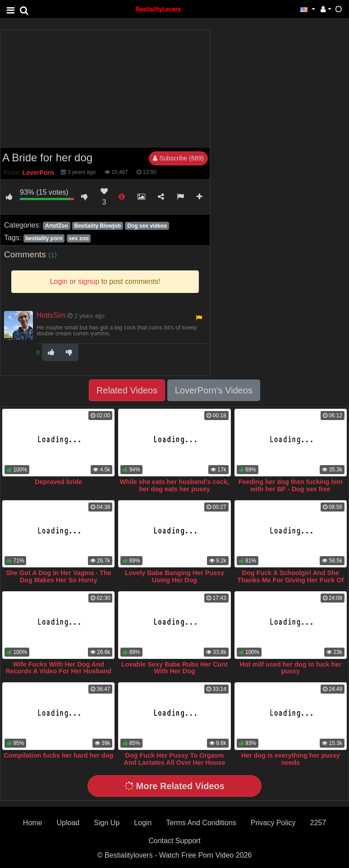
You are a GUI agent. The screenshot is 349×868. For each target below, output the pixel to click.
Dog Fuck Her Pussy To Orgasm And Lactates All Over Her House (174, 759)
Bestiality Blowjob (98, 226)
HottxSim (51, 315)
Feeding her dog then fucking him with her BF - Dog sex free (291, 485)
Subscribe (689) (178, 158)
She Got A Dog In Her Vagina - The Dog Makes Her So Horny (59, 576)
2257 (318, 823)
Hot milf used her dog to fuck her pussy (291, 668)
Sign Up (107, 823)
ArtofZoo (57, 226)
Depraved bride (58, 482)
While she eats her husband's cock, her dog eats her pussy (175, 485)
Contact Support (174, 841)
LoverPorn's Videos (214, 390)
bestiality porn (44, 238)
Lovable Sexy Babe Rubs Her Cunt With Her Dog (174, 668)
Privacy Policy (273, 823)
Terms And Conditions (201, 823)
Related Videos (127, 390)
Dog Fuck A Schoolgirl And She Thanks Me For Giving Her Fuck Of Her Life (290, 580)
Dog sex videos (147, 226)
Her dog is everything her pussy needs (291, 759)
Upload (68, 823)
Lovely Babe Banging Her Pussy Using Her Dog (175, 576)
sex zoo (79, 238)
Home (33, 823)
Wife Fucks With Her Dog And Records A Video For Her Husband (58, 668)
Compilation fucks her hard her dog (58, 755)
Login (143, 823)
